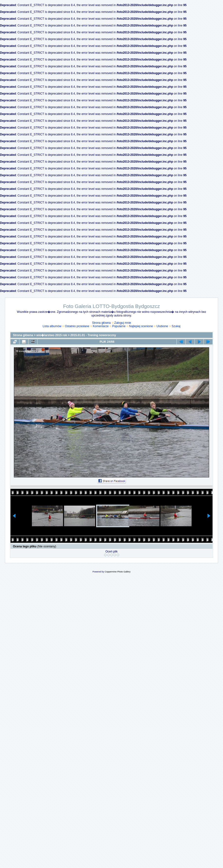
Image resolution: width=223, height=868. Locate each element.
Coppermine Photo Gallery (118, 572)
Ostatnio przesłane (77, 326)
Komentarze (101, 326)
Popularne (119, 326)
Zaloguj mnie (123, 323)
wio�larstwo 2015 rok (52, 335)
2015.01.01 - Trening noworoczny (93, 335)
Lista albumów (52, 326)
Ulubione (162, 326)
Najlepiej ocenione (141, 326)
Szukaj (176, 326)
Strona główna (101, 323)
